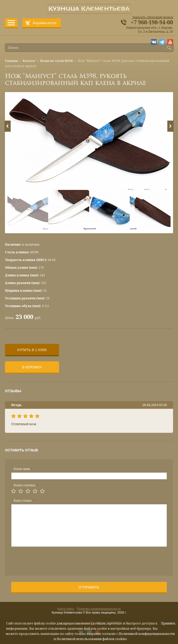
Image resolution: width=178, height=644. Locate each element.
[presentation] (49, 560)
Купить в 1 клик (32, 350)
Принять (168, 623)
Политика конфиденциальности (99, 609)
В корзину (32, 367)
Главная (11, 61)
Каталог (29, 61)
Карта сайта (66, 609)
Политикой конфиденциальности (147, 634)
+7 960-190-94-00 (152, 23)
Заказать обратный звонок (153, 17)
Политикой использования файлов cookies (92, 639)
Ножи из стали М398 (56, 61)
